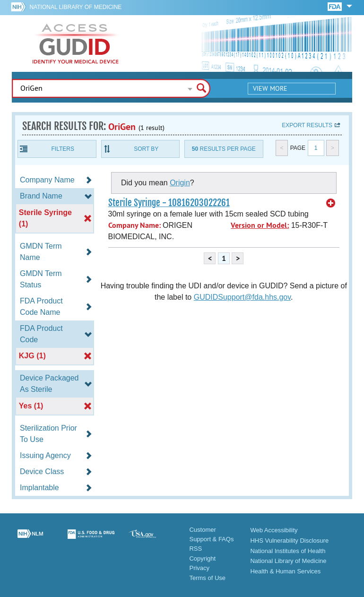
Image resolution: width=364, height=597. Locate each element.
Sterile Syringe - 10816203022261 (169, 203)
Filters (63, 149)
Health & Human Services (285, 571)
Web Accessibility (274, 530)
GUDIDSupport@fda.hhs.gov (242, 297)
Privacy (199, 568)
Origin (180, 183)
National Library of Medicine (75, 7)
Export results (307, 125)
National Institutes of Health (288, 551)
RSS (195, 549)
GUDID (76, 43)
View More (270, 88)
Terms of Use (207, 578)
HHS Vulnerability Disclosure (289, 541)
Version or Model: (260, 225)
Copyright (202, 558)
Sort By (146, 149)
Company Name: (134, 225)
